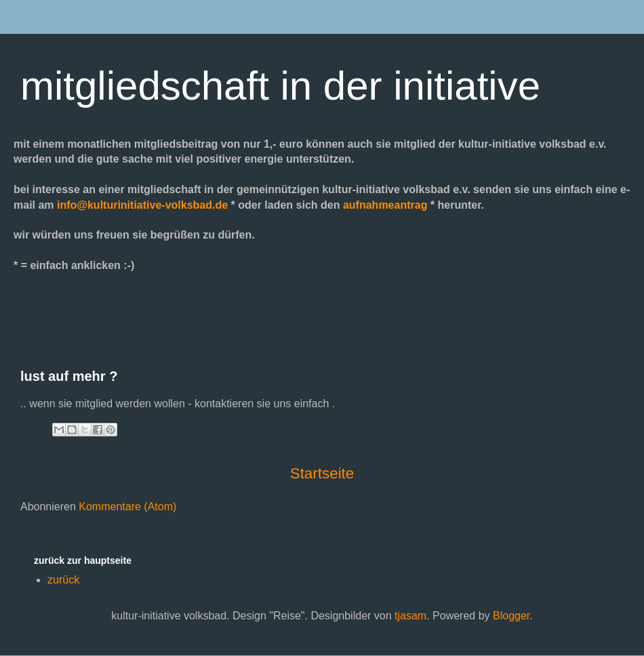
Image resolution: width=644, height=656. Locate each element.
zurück (63, 580)
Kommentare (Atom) (127, 507)
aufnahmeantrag (385, 205)
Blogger (511, 616)
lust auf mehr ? (69, 376)
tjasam (410, 616)
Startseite (322, 473)
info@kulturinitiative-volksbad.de (142, 205)
